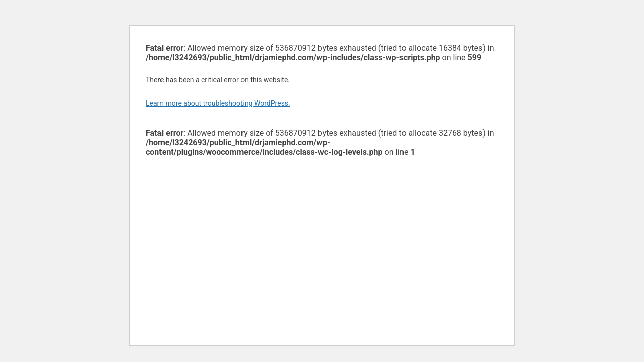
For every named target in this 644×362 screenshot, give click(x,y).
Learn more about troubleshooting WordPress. (218, 103)
